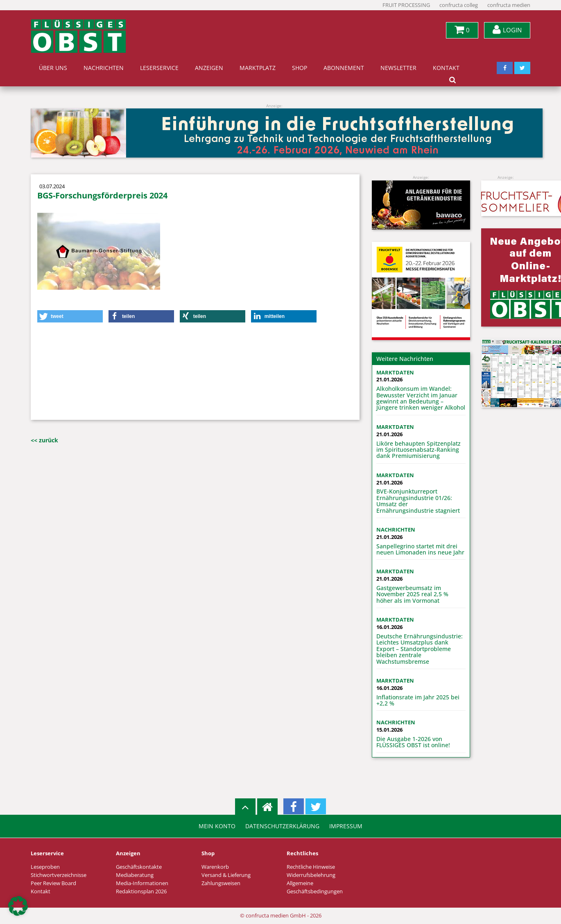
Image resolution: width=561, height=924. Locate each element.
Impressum (346, 826)
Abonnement (344, 68)
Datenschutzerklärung (282, 826)
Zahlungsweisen (221, 883)
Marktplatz (258, 68)
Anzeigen (209, 68)
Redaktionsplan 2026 (141, 891)
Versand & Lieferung (226, 875)
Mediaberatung (135, 875)
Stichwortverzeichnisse (59, 875)
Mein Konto (217, 826)
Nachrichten (104, 68)
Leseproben (45, 867)
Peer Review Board (53, 883)
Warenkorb (215, 867)
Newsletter (398, 68)
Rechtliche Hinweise (311, 867)
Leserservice (159, 68)
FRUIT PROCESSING (406, 5)
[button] (70, 316)
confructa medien (509, 5)
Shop (300, 68)
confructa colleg (459, 5)
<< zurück (44, 440)
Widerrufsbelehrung (311, 875)
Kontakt (446, 68)
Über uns (53, 68)
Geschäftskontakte (139, 867)
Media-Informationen (142, 883)
